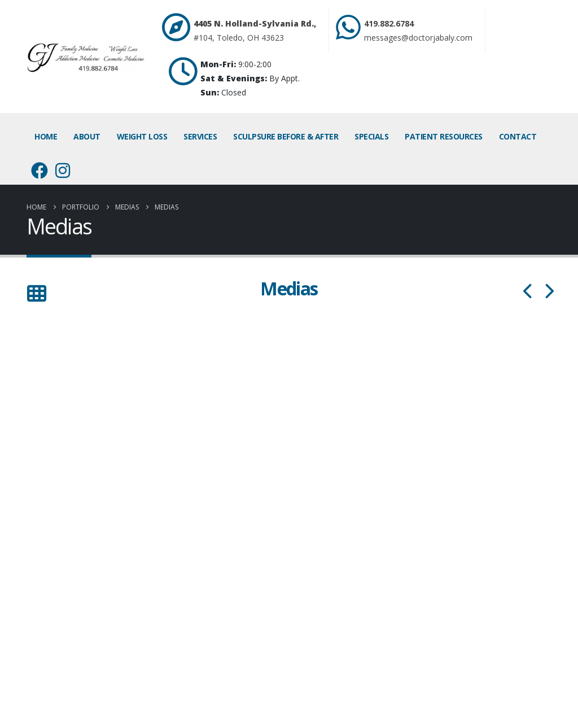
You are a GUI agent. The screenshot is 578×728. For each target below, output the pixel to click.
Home (46, 136)
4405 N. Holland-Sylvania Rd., (255, 23)
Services (200, 136)
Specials (371, 136)
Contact (518, 136)
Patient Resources (444, 136)
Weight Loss (142, 136)
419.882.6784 (389, 23)
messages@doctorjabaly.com (418, 38)
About (87, 136)
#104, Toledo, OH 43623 (239, 38)
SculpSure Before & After (286, 136)
